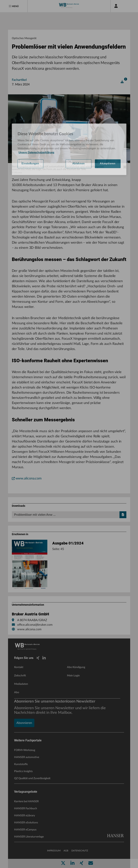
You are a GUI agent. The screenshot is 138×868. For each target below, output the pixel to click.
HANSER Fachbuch (26, 809)
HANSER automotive (27, 757)
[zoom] (125, 167)
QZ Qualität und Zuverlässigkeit (32, 778)
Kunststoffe (21, 764)
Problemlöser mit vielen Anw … (70, 515)
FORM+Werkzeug (25, 750)
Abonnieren (24, 723)
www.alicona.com (27, 479)
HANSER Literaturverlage (29, 837)
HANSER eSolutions (26, 823)
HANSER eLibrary (25, 816)
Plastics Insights (23, 771)
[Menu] (14, 6)
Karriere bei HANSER (26, 801)
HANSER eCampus (25, 830)
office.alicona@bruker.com (35, 625)
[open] (122, 82)
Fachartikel (19, 80)
